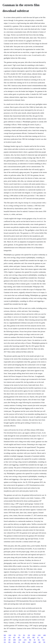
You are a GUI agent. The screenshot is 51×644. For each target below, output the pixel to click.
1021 (14, 642)
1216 (39, 635)
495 (19, 637)
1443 (20, 640)
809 (33, 637)
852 (15, 635)
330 (5, 640)
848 (5, 635)
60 (35, 640)
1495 (14, 640)
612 (44, 640)
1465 (44, 635)
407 (14, 637)
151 (5, 642)
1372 (25, 640)
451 (39, 640)
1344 (35, 642)
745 (44, 642)
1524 (10, 635)
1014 (34, 635)
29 (38, 637)
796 (23, 637)
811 (24, 635)
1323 (24, 642)
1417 (29, 642)
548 (40, 642)
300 (9, 640)
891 (42, 637)
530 (29, 635)
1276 (28, 637)
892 (30, 640)
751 (19, 635)
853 (9, 642)
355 (5, 637)
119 (9, 637)
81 (19, 642)
